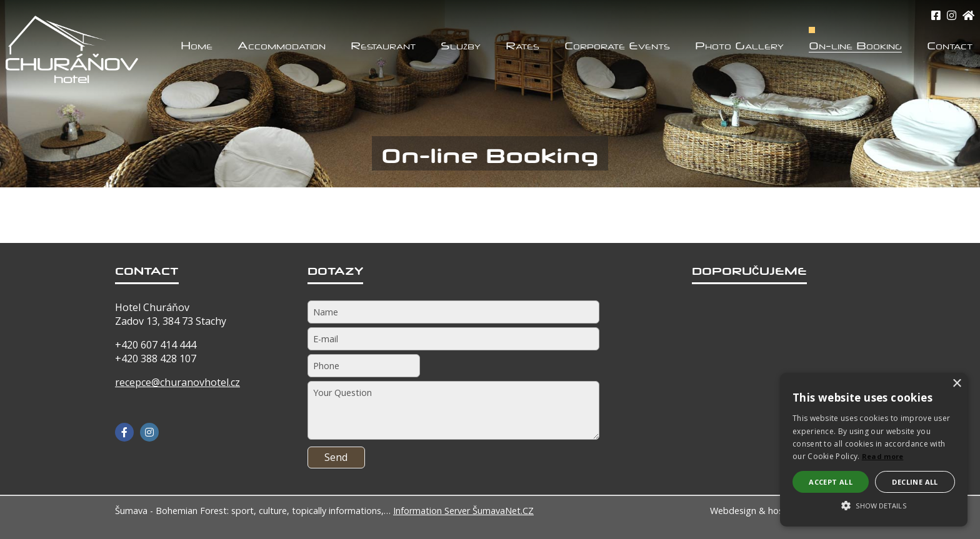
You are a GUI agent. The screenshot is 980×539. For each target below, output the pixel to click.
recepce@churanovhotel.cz (177, 382)
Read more (883, 456)
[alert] (874, 450)
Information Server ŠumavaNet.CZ (463, 511)
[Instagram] (952, 15)
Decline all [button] (915, 482)
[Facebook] (124, 432)
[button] (874, 505)
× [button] (957, 384)
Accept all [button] (831, 482)
